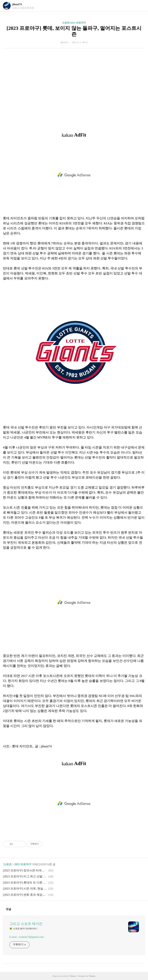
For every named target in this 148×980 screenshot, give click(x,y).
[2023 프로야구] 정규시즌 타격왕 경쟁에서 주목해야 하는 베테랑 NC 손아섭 (25, 870)
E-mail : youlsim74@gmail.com (27, 937)
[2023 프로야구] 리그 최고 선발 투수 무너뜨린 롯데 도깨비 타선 (25, 876)
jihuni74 (17, 4)
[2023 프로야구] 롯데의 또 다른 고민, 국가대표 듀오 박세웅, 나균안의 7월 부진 (25, 883)
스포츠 (8, 864)
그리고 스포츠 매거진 (26, 924)
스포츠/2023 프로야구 (74, 23)
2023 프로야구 (23, 864)
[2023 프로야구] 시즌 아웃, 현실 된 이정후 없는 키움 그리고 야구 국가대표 (25, 889)
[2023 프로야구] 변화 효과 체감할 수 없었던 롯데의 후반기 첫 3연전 (25, 895)
